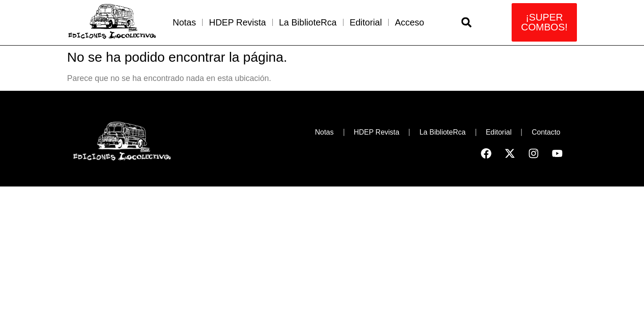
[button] (466, 22)
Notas (184, 22)
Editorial (366, 22)
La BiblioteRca (308, 22)
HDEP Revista (237, 22)
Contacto (546, 132)
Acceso (410, 22)
